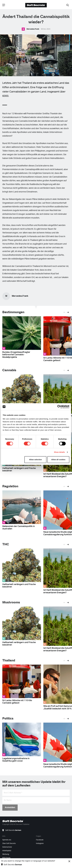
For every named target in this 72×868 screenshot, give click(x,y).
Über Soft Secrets (9, 843)
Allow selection (35, 460)
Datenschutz (7, 847)
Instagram (40, 843)
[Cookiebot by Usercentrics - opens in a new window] (59, 407)
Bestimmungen (13, 312)
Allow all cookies (58, 460)
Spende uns (7, 840)
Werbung (6, 854)
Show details (59, 452)
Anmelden (10, 808)
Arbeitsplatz (7, 851)
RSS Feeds (6, 858)
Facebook (40, 840)
